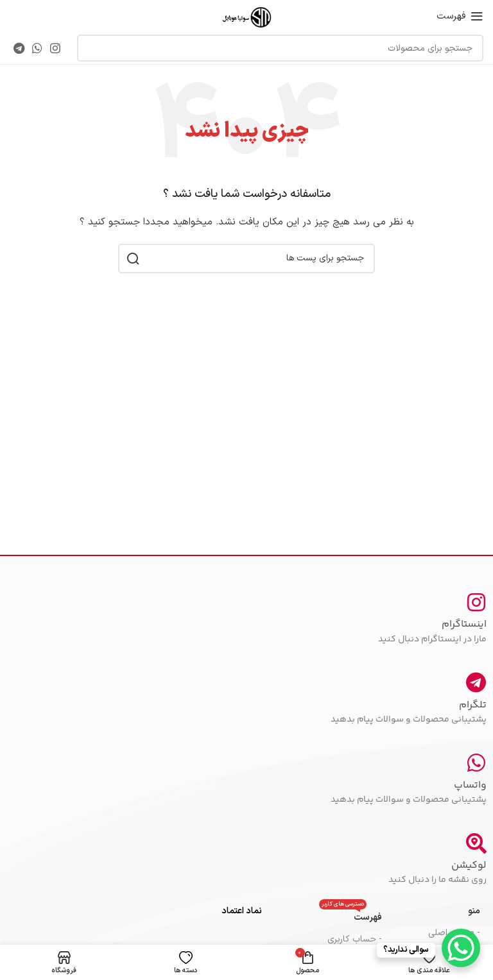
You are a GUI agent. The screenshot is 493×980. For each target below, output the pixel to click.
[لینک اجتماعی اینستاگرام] (55, 48)
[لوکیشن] (476, 843)
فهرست (350, 916)
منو (474, 911)
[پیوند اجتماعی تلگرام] (19, 48)
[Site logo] (246, 16)
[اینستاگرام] (476, 602)
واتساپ (470, 785)
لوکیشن (469, 866)
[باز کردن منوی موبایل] (460, 16)
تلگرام (473, 705)
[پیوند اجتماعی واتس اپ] (37, 48)
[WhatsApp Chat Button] (461, 948)
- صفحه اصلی (454, 933)
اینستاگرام (464, 624)
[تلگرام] (476, 682)
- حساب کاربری (355, 939)
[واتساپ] (476, 763)
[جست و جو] (280, 48)
